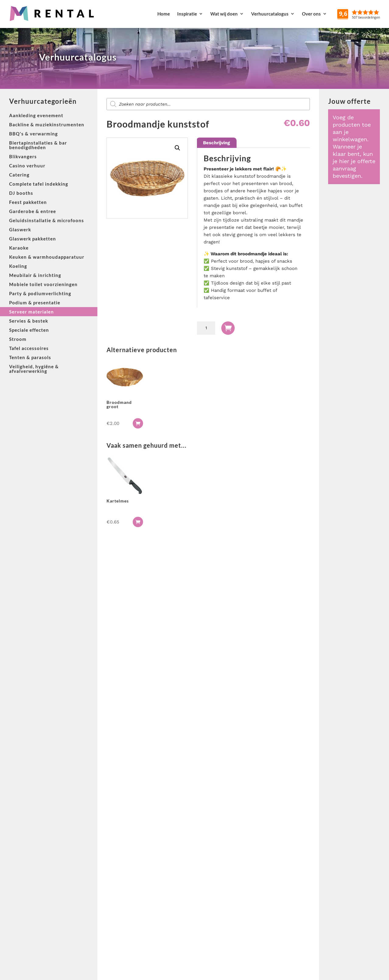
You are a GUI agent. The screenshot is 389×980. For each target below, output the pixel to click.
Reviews (374, 14)
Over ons (311, 14)
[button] (177, 148)
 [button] (138, 423)
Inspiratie (187, 14)
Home (164, 14)
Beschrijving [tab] (216, 143)
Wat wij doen (224, 14)
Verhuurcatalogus (270, 14)
